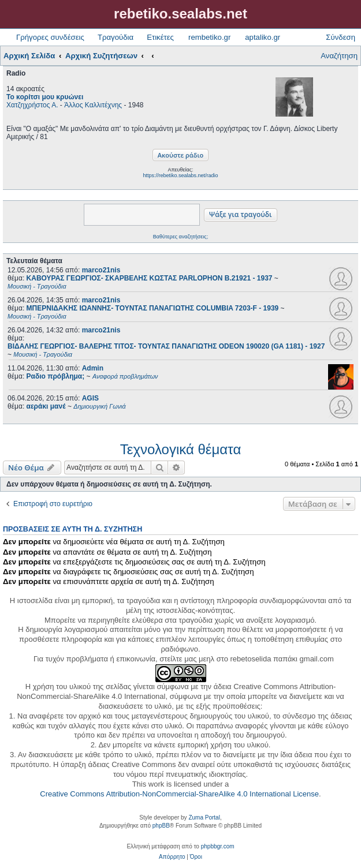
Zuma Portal (204, 818)
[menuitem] (172, 857)
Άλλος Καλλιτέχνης (93, 105)
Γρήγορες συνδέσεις (50, 37)
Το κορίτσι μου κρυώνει (45, 97)
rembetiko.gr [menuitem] (209, 37)
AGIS (90, 398)
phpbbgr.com (218, 846)
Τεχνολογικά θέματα (181, 449)
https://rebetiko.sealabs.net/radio (180, 175)
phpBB (161, 826)
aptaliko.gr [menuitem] (263, 37)
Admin (93, 368)
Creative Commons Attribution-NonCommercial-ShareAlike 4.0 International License (179, 794)
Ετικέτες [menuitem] (160, 37)
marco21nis (101, 270)
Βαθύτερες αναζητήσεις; (180, 237)
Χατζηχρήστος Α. (32, 105)
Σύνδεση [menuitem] (340, 37)
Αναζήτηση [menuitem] (339, 56)
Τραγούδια (116, 37)
